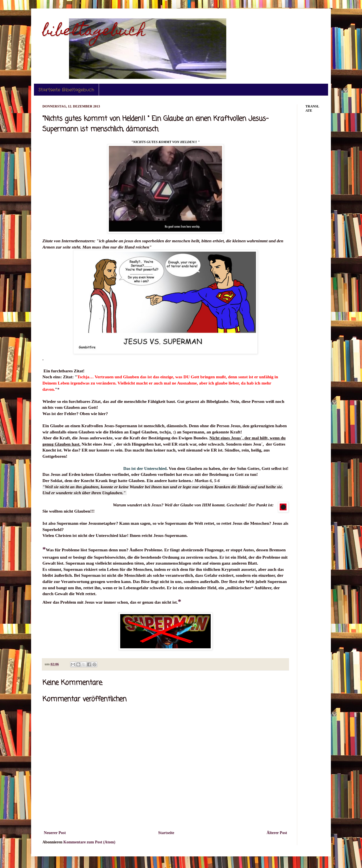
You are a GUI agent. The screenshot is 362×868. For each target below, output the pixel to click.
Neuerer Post (55, 833)
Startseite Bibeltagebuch (66, 90)
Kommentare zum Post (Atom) (89, 842)
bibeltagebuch (94, 32)
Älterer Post (277, 833)
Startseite (166, 833)
